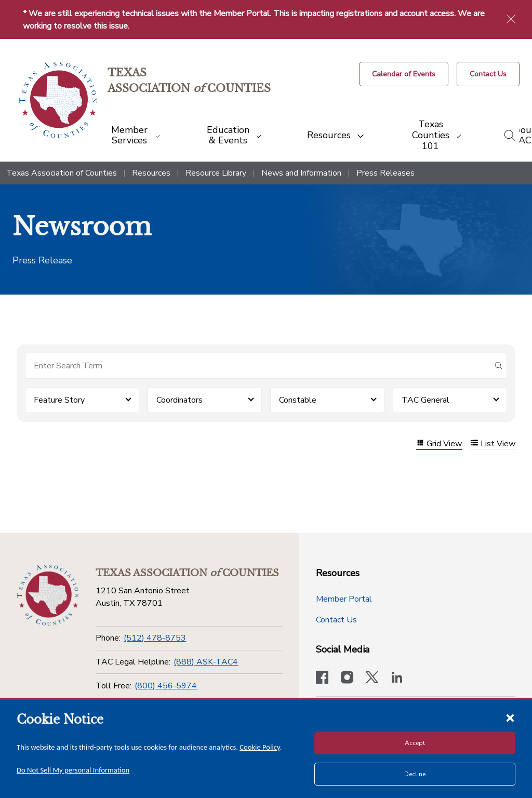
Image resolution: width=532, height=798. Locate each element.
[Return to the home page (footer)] (48, 595)
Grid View (439, 444)
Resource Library (216, 173)
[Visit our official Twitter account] (372, 679)
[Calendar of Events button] (404, 74)
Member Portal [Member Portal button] (344, 599)
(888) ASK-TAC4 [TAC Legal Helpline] (206, 662)
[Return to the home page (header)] (58, 101)
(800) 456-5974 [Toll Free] (166, 686)
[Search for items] (258, 366)
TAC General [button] (425, 400)
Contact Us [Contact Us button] (336, 620)
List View (493, 444)
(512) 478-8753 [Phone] (155, 638)
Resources (151, 173)
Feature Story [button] (59, 400)
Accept (415, 743)
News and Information (301, 173)
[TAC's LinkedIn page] (397, 679)
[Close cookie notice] (510, 717)
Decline (415, 774)
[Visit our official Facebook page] (322, 679)
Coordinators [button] (179, 400)
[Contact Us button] (488, 74)
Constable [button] (298, 400)
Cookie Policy (260, 747)
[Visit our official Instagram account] (347, 679)
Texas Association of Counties (62, 173)
